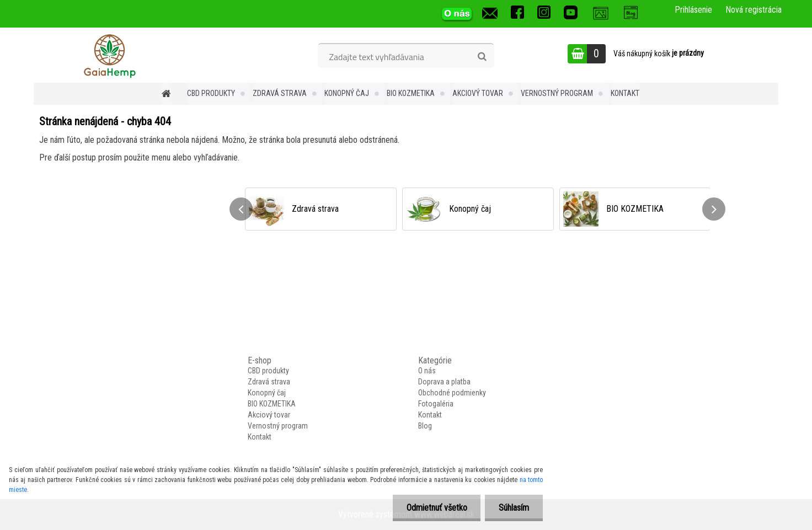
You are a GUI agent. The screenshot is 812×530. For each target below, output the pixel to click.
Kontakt (625, 93)
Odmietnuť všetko (436, 508)
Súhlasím (514, 508)
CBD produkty (211, 93)
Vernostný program (557, 93)
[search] (482, 57)
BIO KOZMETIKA (411, 93)
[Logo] (109, 55)
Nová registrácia (754, 10)
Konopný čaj (347, 93)
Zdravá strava (280, 93)
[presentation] (241, 209)
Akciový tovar (478, 93)
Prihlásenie (693, 10)
